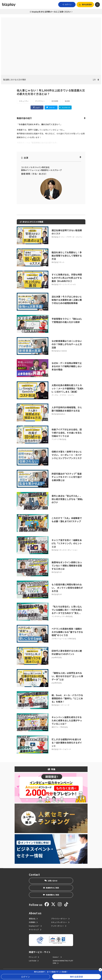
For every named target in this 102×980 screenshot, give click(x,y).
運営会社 (33, 919)
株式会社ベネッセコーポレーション (65, 550)
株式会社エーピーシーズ (60, 705)
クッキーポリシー (59, 926)
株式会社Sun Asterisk (59, 351)
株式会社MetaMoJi (58, 414)
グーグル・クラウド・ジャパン (63, 395)
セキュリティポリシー (60, 922)
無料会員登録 (76, 977)
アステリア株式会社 (59, 439)
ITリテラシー (40, 101)
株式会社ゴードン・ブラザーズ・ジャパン (67, 237)
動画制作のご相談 (51, 888)
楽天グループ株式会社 (60, 727)
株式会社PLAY (57, 572)
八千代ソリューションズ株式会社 (64, 638)
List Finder (34, 961)
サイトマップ (35, 929)
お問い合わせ (51, 881)
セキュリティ (24, 101)
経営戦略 (55, 101)
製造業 (67, 101)
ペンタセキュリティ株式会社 (62, 616)
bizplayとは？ (35, 926)
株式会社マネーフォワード (61, 749)
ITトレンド (34, 957)
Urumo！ (57, 957)
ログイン (26, 977)
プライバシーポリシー (60, 919)
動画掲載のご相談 (51, 895)
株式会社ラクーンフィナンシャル (64, 284)
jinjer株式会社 (57, 657)
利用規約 (33, 922)
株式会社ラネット (58, 262)
